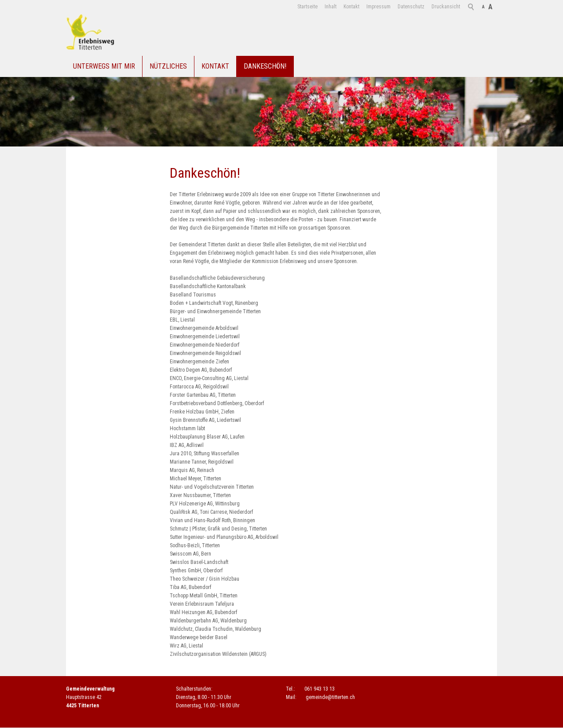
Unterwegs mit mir (104, 66)
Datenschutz (411, 7)
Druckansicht (446, 7)
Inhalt (331, 7)
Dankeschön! (265, 66)
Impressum (378, 7)
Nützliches (168, 66)
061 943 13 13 (320, 689)
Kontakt (351, 7)
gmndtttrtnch (330, 697)
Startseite (307, 7)
